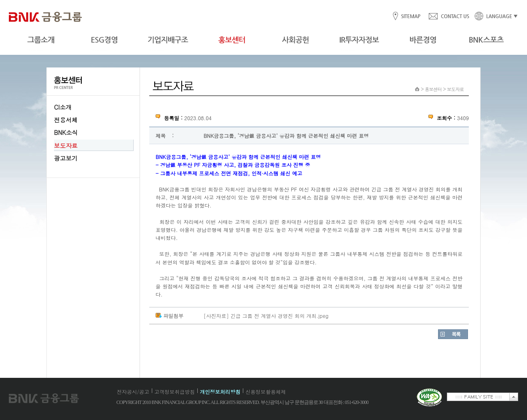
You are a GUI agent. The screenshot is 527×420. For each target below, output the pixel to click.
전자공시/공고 (133, 392)
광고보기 (66, 158)
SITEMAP (410, 17)
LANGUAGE (494, 17)
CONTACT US (449, 17)
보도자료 (66, 145)
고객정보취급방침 (175, 392)
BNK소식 (66, 132)
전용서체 (66, 120)
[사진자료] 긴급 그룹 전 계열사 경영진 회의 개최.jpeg (266, 316)
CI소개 (63, 107)
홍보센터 (433, 89)
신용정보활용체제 (266, 392)
